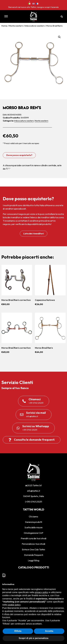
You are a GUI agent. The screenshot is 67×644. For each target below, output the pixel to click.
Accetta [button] (49, 631)
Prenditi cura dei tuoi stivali (34, 538)
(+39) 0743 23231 (33, 502)
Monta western (16, 26)
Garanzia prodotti (34, 522)
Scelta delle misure (33, 527)
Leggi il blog (34, 560)
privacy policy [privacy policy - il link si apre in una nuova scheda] (42, 592)
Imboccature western (35, 26)
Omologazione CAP (33, 533)
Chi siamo (33, 517)
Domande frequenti (34, 555)
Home (4, 26)
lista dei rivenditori (12, 217)
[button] (11, 16)
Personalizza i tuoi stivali (33, 544)
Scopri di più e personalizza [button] (34, 638)
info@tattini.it (34, 491)
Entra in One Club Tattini (33, 549)
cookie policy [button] (14, 605)
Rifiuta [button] (18, 631)
